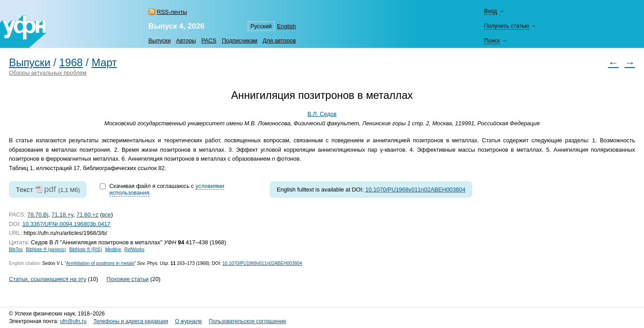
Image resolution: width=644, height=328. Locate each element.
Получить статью (506, 26)
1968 (71, 63)
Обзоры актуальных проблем (48, 73)
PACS (209, 40)
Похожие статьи (127, 279)
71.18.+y (62, 215)
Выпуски (160, 40)
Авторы (186, 40)
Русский (261, 26)
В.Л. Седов (322, 114)
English (287, 26)
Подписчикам (239, 40)
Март (104, 63)
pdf (50, 189)
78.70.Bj (38, 215)
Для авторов (279, 40)
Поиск (492, 40)
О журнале (188, 321)
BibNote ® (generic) (46, 249)
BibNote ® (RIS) (86, 249)
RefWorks (134, 249)
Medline (113, 249)
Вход (490, 11)
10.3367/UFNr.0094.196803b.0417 (66, 224)
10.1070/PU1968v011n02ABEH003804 (415, 190)
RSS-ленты (172, 12)
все (106, 215)
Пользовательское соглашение (248, 321)
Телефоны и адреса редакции (131, 321)
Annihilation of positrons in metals (100, 263)
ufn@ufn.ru (73, 321)
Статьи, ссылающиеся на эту (48, 279)
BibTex (16, 249)
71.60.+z (87, 215)
